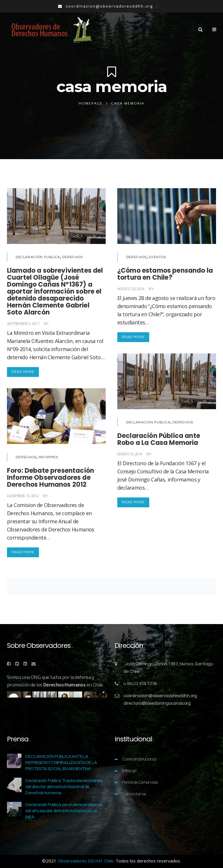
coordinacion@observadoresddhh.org (160, 696)
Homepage (91, 103)
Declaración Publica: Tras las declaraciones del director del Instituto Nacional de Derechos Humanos (64, 787)
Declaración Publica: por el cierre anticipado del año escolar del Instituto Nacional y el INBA (64, 811)
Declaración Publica (38, 257)
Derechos (72, 257)
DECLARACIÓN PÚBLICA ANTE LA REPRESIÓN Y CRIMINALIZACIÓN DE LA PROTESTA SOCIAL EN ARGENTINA (61, 763)
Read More (23, 372)
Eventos (157, 257)
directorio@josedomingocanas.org (157, 703)
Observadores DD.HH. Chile (86, 861)
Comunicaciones (64, 324)
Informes (48, 457)
